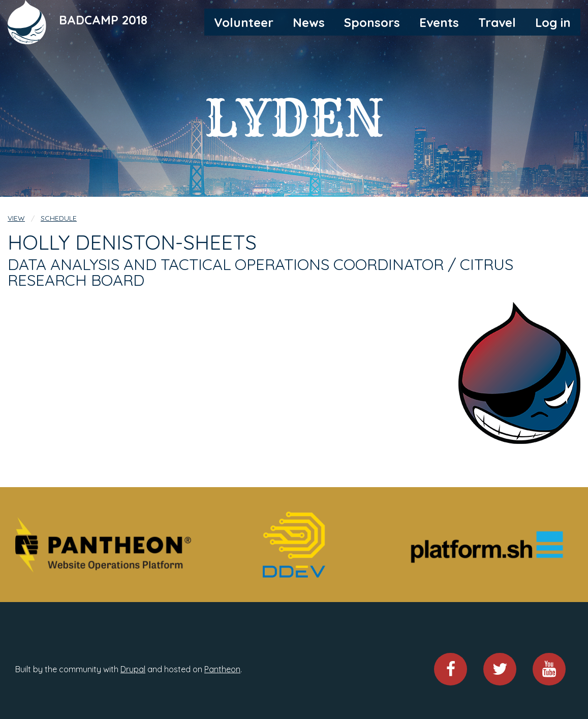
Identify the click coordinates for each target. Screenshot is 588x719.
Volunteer (244, 22)
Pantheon (222, 669)
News (309, 22)
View (16, 218)
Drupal (133, 669)
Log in (553, 22)
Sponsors (372, 22)
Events (439, 22)
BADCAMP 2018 (103, 20)
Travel (497, 22)
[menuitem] (244, 22)
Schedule (59, 218)
